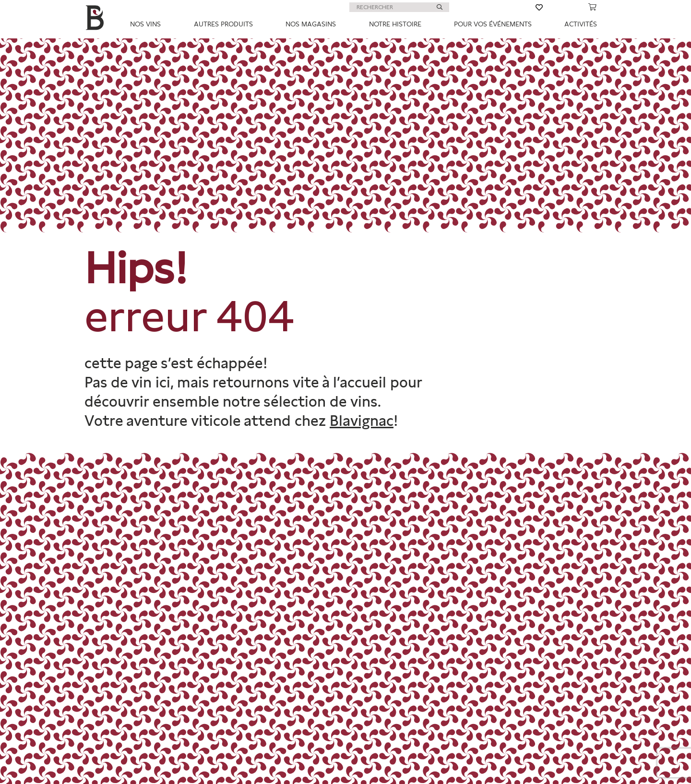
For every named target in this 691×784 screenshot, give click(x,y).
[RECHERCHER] (399, 7)
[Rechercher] (440, 7)
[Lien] (492, 7)
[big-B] (96, 19)
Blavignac (362, 421)
